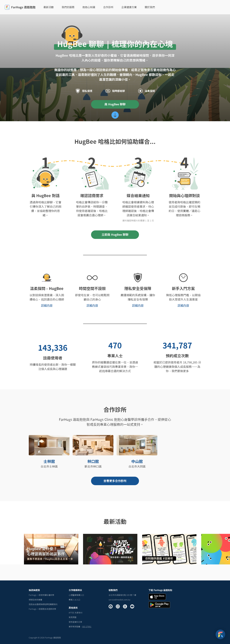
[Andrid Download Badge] (159, 605)
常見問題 (73, 617)
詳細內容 (47, 305)
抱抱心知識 (89, 7)
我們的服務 (68, 7)
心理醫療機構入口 (76, 595)
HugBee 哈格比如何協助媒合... (115, 142)
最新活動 (49, 7)
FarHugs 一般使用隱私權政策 (41, 595)
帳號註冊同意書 (35, 600)
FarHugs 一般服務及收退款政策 (42, 609)
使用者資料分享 (75, 622)
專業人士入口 (74, 600)
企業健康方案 (129, 7)
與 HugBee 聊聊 (115, 104)
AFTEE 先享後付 (76, 613)
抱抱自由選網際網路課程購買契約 (43, 604)
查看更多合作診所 (115, 481)
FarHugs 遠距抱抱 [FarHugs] (20, 7)
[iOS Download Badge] (157, 597)
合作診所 (108, 7)
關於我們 (150, 7)
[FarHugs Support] (220, 634)
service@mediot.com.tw (119, 600)
